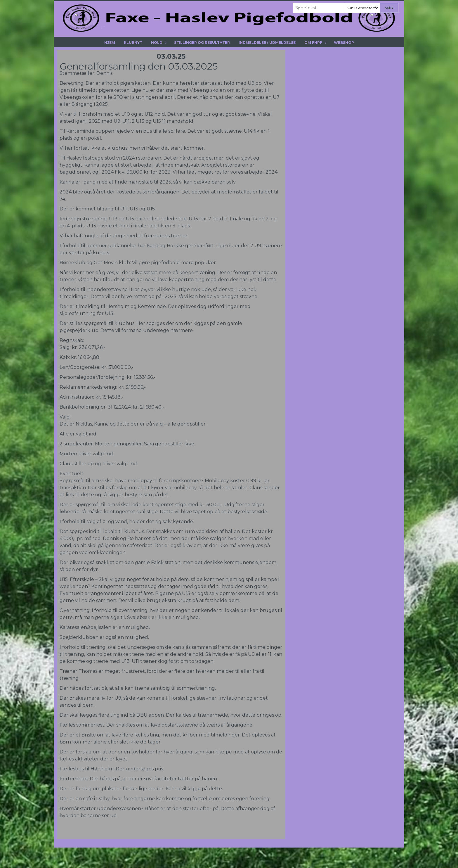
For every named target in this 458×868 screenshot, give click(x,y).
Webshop (344, 43)
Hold (158, 43)
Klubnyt (133, 43)
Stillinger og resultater (202, 43)
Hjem (110, 43)
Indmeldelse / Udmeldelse (267, 43)
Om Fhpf (315, 43)
